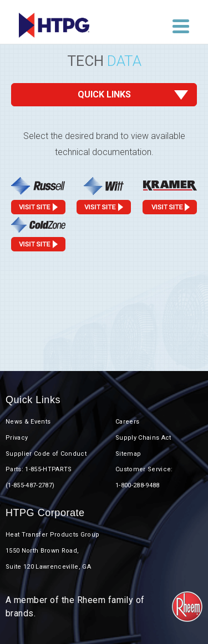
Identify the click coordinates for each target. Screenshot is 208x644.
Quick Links (104, 94)
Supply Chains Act (143, 438)
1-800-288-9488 (138, 485)
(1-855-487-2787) (30, 485)
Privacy (17, 438)
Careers (127, 422)
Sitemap (128, 454)
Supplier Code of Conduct (46, 454)
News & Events (28, 422)
